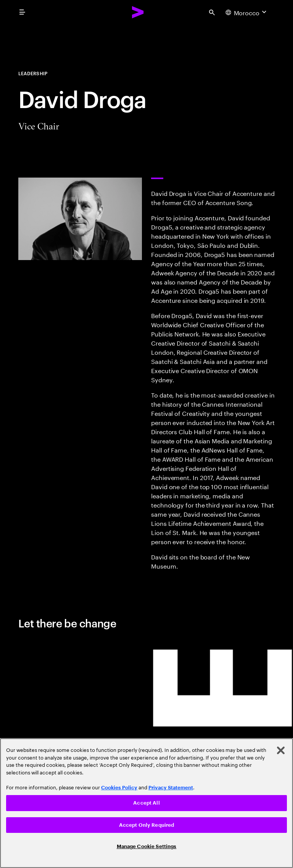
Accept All (146, 803)
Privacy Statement (171, 788)
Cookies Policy (119, 788)
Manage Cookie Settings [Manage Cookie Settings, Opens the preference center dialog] (147, 846)
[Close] (281, 750)
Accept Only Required (147, 825)
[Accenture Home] (138, 12)
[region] (146, 803)
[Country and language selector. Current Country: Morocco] (247, 12)
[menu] (22, 12)
